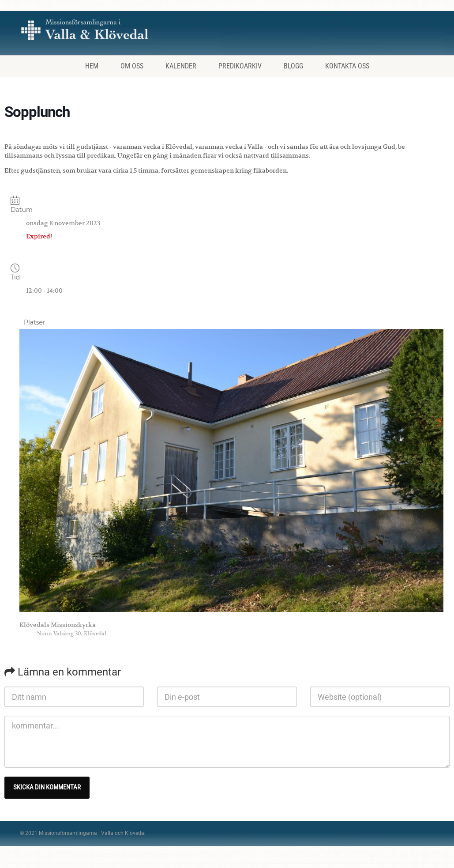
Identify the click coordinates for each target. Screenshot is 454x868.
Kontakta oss (347, 66)
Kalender (181, 66)
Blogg (293, 66)
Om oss (132, 66)
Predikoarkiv (240, 66)
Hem (92, 66)
